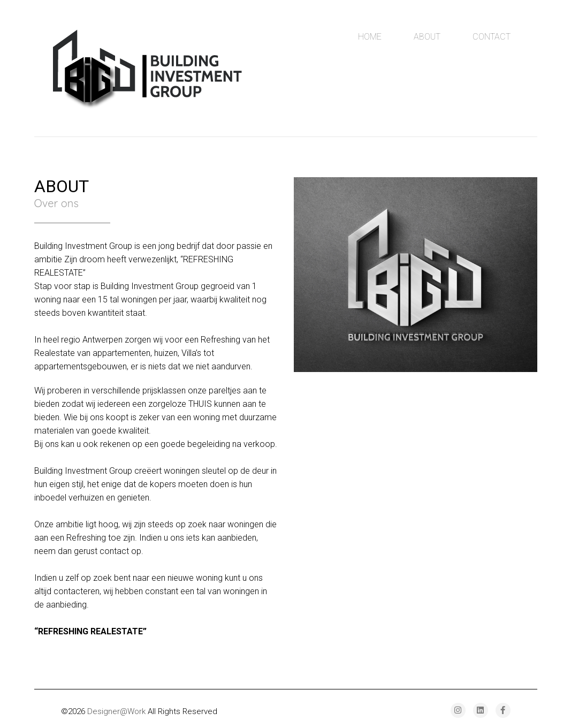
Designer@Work (116, 711)
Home (370, 37)
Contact (492, 37)
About (427, 37)
